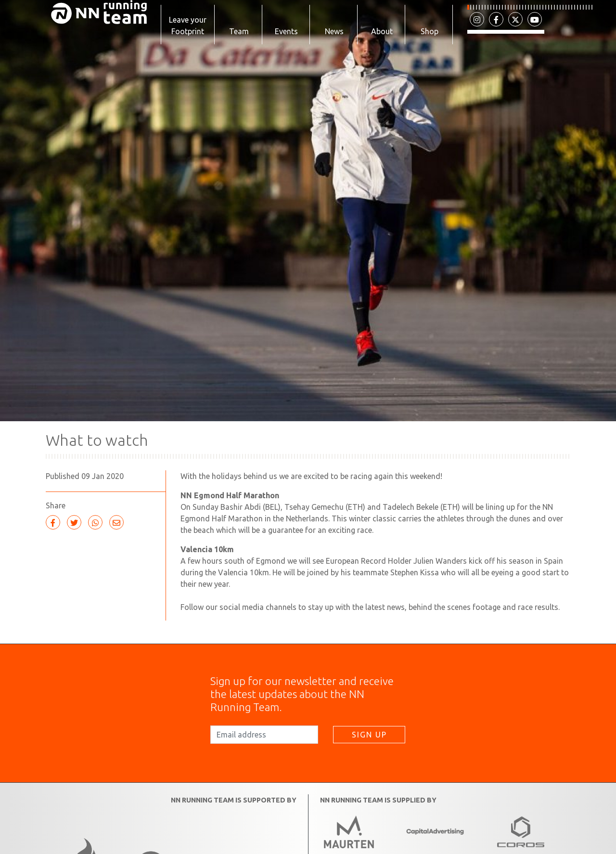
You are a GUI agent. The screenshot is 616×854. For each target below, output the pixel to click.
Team (239, 31)
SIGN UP (369, 740)
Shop (430, 31)
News (334, 31)
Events (286, 31)
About (382, 31)
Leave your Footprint (188, 26)
